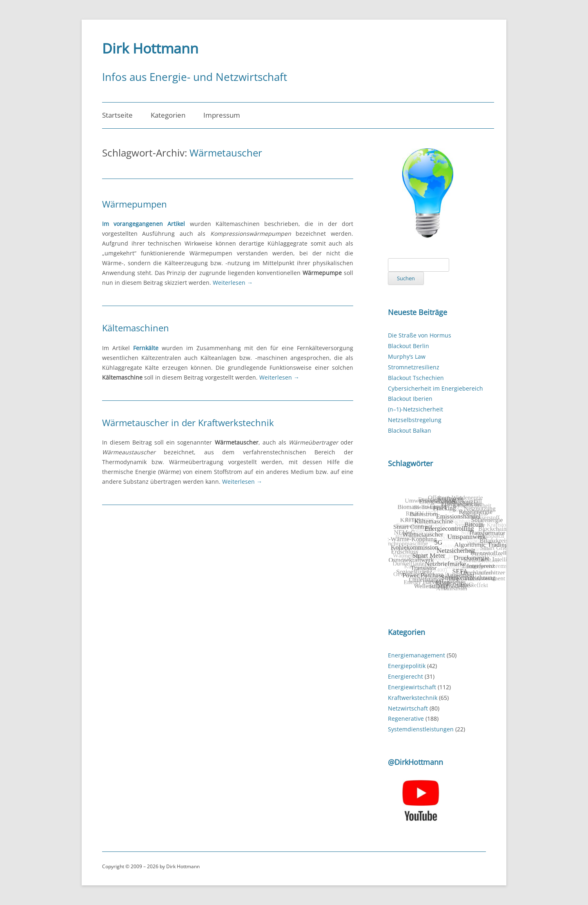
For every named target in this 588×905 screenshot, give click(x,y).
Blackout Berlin (409, 346)
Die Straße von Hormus (420, 335)
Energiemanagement (416, 655)
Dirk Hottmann (150, 48)
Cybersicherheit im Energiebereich (435, 388)
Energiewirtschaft (412, 687)
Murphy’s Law (407, 356)
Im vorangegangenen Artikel (144, 224)
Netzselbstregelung (415, 420)
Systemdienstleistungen (421, 729)
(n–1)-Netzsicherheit (415, 409)
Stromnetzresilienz (414, 367)
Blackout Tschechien (416, 378)
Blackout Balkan (410, 430)
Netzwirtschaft (408, 708)
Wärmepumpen (135, 204)
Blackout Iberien (410, 399)
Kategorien (168, 115)
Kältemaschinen (136, 328)
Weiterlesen (233, 283)
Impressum (222, 115)
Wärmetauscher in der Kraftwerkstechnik (188, 422)
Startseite (117, 115)
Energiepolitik (407, 666)
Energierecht (405, 676)
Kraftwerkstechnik (413, 698)
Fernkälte (146, 348)
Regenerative (406, 718)
